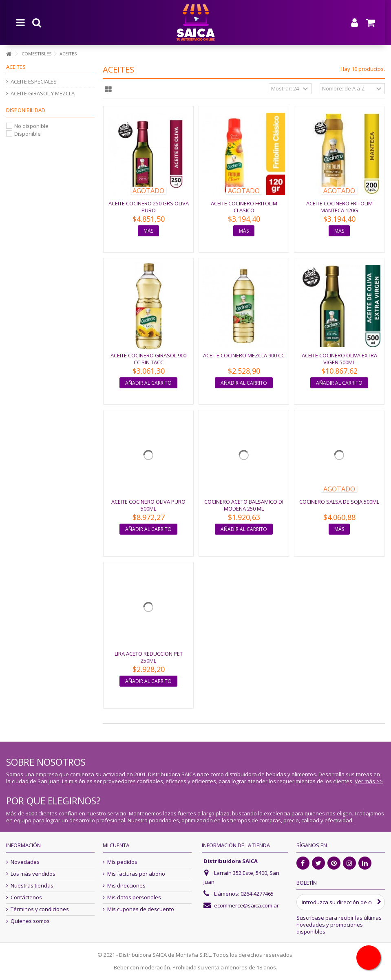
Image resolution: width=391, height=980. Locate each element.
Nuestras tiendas (32, 886)
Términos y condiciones (40, 909)
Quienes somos (30, 921)
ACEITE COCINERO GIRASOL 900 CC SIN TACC (148, 359)
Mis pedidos (122, 862)
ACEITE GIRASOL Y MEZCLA (43, 94)
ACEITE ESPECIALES (34, 82)
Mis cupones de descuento (141, 909)
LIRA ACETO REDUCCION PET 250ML (149, 657)
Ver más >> (369, 781)
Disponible (28, 134)
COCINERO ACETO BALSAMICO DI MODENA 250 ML (244, 505)
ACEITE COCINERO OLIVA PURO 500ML (148, 505)
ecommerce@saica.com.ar (246, 905)
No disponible (31, 126)
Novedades (25, 862)
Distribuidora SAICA (231, 861)
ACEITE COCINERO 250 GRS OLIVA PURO (149, 207)
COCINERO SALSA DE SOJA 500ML (339, 502)
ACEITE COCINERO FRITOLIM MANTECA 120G (339, 207)
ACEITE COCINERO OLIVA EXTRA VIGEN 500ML (339, 359)
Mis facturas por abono (136, 874)
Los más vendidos (33, 874)
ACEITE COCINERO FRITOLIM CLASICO (244, 207)
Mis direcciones (126, 886)
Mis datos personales (134, 897)
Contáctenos (26, 897)
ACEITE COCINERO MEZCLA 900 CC (244, 355)
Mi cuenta (116, 845)
